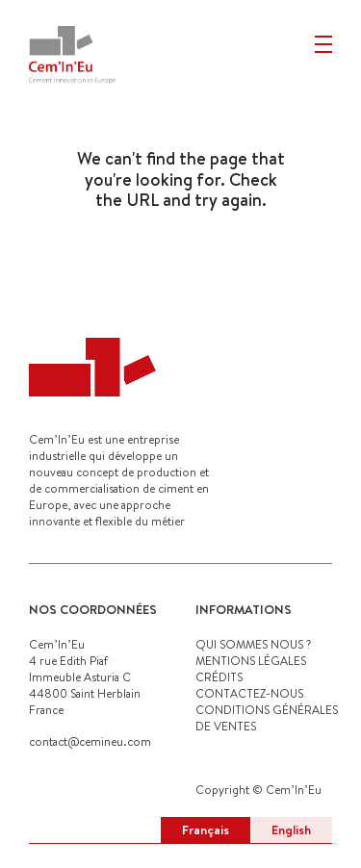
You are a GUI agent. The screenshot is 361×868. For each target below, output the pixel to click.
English (291, 830)
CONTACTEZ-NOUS (249, 693)
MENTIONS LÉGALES (251, 661)
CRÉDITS (219, 677)
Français (206, 830)
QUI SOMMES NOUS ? (253, 644)
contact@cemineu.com (90, 741)
